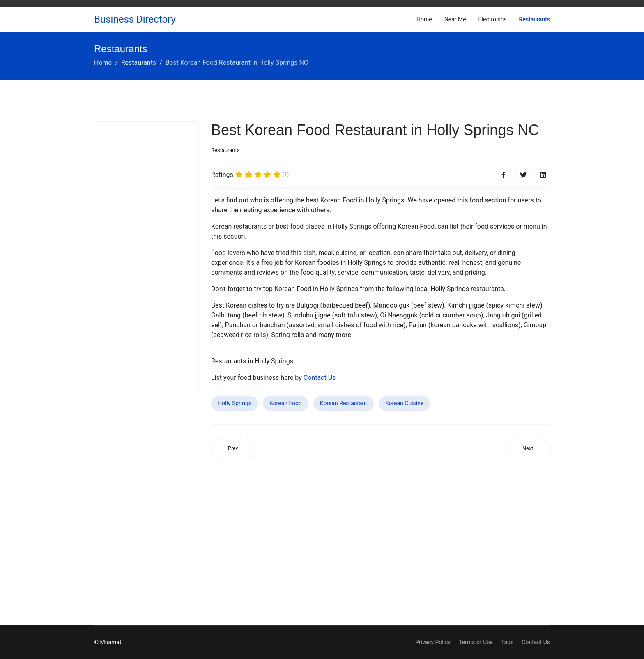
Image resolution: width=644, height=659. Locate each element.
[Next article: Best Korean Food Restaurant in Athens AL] (528, 449)
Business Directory (135, 19)
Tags (507, 642)
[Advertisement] (146, 257)
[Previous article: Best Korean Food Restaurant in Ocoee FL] (233, 449)
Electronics (493, 19)
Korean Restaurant (344, 403)
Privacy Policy (433, 642)
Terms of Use (476, 642)
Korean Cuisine (404, 403)
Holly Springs (235, 403)
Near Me (455, 19)
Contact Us (320, 378)
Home (424, 19)
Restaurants (535, 19)
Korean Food (286, 403)
